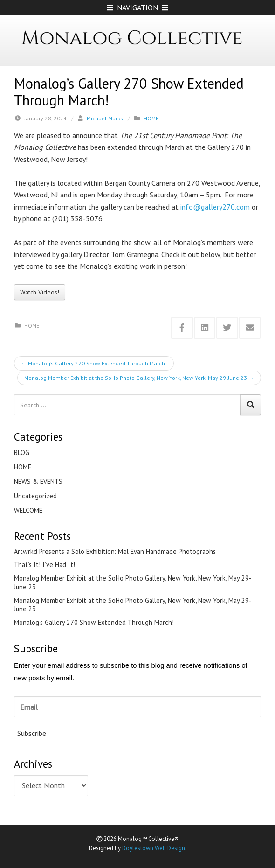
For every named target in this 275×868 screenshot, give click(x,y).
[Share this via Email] (250, 328)
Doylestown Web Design (154, 848)
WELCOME (28, 510)
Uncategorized (35, 496)
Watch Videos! (40, 292)
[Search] (251, 405)
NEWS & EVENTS (38, 481)
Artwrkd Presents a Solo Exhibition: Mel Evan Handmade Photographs (115, 552)
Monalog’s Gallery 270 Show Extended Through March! (94, 363)
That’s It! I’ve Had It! (45, 565)
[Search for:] (127, 405)
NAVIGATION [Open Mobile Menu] (137, 7)
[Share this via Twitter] (227, 328)
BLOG (22, 452)
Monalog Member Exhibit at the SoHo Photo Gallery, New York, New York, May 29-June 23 (139, 378)
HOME (151, 118)
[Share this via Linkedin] (205, 328)
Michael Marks (105, 118)
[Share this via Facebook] (182, 328)
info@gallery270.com (215, 207)
